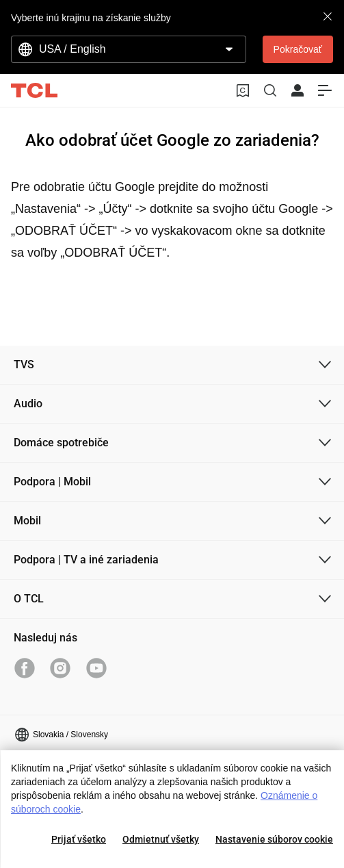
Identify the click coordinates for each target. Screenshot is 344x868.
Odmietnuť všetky (161, 839)
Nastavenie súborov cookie (274, 839)
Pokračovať (298, 49)
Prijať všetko (79, 839)
